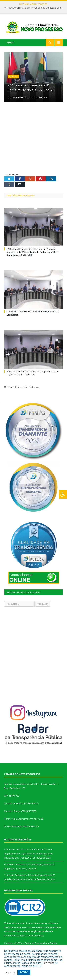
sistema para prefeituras (45, 923)
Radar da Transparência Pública (41, 943)
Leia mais (48, 963)
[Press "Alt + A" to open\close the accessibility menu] (63, 494)
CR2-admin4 (17, 97)
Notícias (13, 76)
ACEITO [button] (24, 972)
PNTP (18, 943)
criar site (24, 923)
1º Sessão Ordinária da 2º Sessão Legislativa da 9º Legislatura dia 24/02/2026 (32, 373)
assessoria (27, 927)
